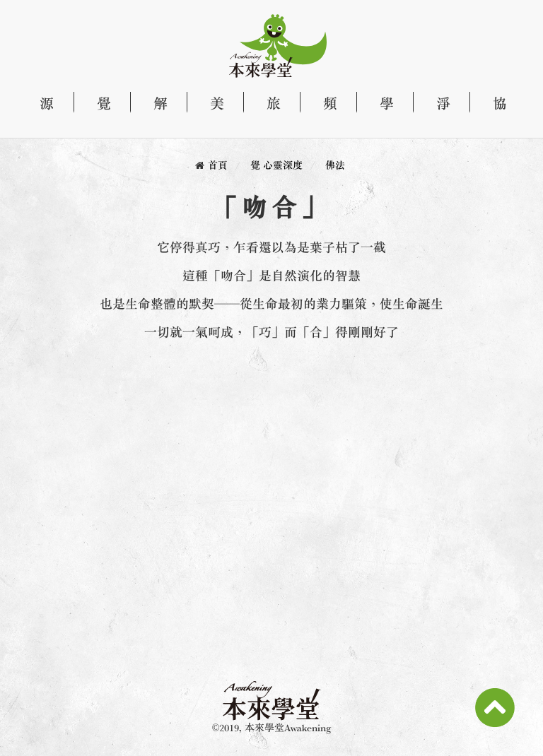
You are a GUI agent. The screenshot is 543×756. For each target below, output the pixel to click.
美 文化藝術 (209, 103)
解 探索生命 (153, 103)
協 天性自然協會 (492, 103)
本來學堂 (267, 46)
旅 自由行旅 (266, 103)
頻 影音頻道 (322, 103)
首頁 (218, 165)
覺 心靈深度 (96, 103)
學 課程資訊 (379, 103)
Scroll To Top (495, 708)
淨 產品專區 (436, 103)
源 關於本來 (45, 103)
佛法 (335, 165)
